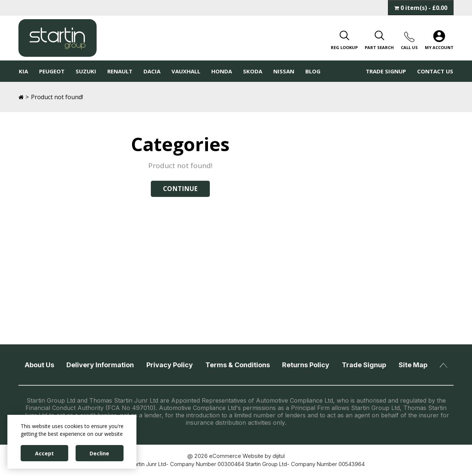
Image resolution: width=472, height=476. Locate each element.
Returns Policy (306, 365)
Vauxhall (186, 71)
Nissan (284, 71)
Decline (99, 453)
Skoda (253, 71)
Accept (44, 453)
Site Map (413, 365)
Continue (180, 189)
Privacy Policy (170, 365)
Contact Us (435, 71)
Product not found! (57, 97)
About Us (39, 365)
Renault (120, 71)
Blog (313, 71)
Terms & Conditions (238, 365)
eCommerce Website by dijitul (247, 456)
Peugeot (52, 71)
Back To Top (443, 365)
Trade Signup (386, 71)
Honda (222, 71)
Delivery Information (100, 365)
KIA (23, 71)
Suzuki (86, 71)
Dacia (152, 71)
